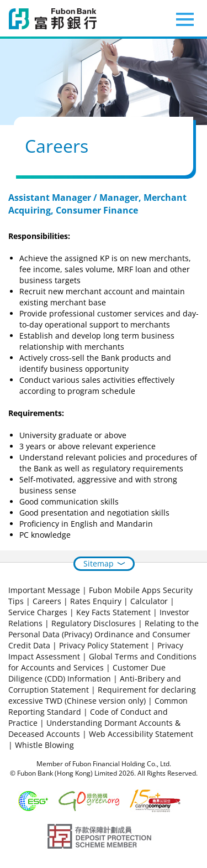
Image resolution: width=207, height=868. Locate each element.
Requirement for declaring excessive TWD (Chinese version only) (102, 695)
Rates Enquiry (96, 601)
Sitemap (99, 563)
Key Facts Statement (113, 612)
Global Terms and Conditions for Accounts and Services (102, 662)
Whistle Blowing (44, 745)
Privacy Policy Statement (104, 645)
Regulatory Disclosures (94, 623)
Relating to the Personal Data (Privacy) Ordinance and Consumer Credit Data (104, 634)
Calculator (149, 601)
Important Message (44, 590)
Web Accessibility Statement (141, 734)
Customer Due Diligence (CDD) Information (87, 673)
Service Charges (38, 612)
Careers (47, 601)
